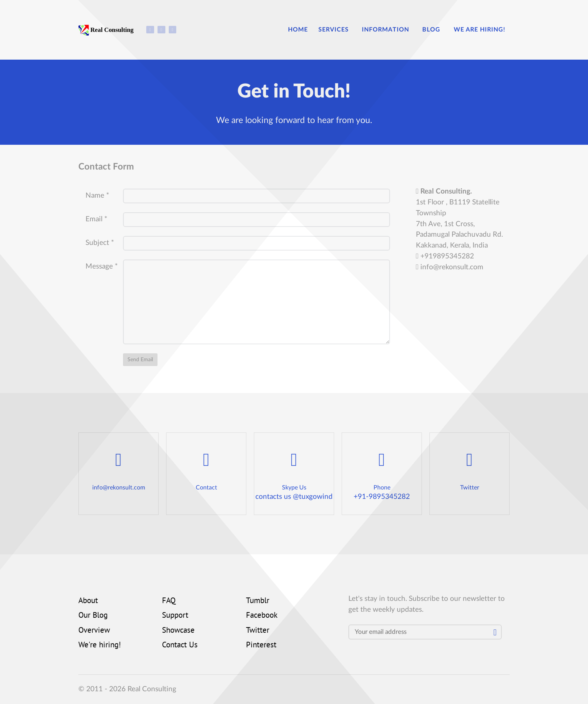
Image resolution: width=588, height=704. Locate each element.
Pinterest (261, 645)
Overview (94, 631)
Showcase (178, 631)
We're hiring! (100, 645)
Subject (100, 243)
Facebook (262, 616)
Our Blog (93, 616)
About (88, 601)
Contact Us (180, 645)
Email (96, 219)
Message (102, 266)
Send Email (140, 360)
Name (97, 196)
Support (175, 616)
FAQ (169, 601)
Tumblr (258, 601)
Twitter (258, 631)
